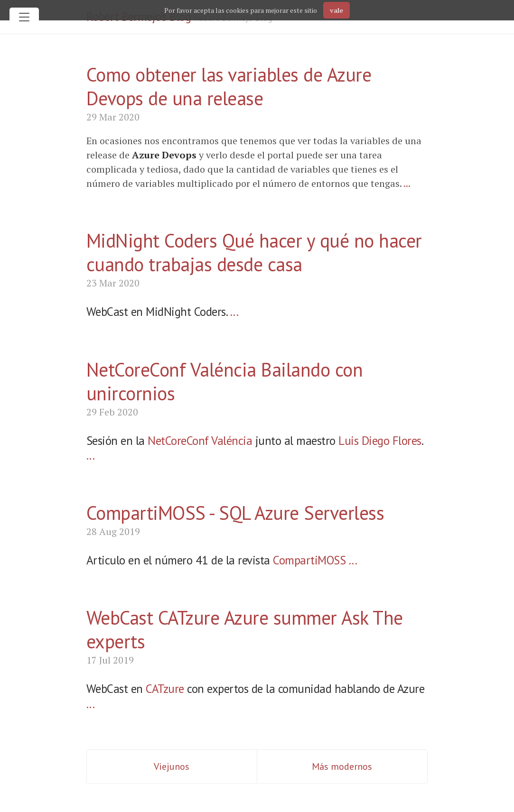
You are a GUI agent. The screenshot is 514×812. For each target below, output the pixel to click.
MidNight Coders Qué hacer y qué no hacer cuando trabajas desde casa (254, 252)
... (407, 183)
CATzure (165, 689)
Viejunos (172, 766)
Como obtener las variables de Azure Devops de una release (229, 86)
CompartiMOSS (309, 560)
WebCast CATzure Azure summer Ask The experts (245, 629)
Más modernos (342, 766)
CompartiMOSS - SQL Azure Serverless (235, 513)
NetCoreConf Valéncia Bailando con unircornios (225, 381)
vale (336, 10)
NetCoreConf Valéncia (200, 441)
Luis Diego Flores (380, 441)
